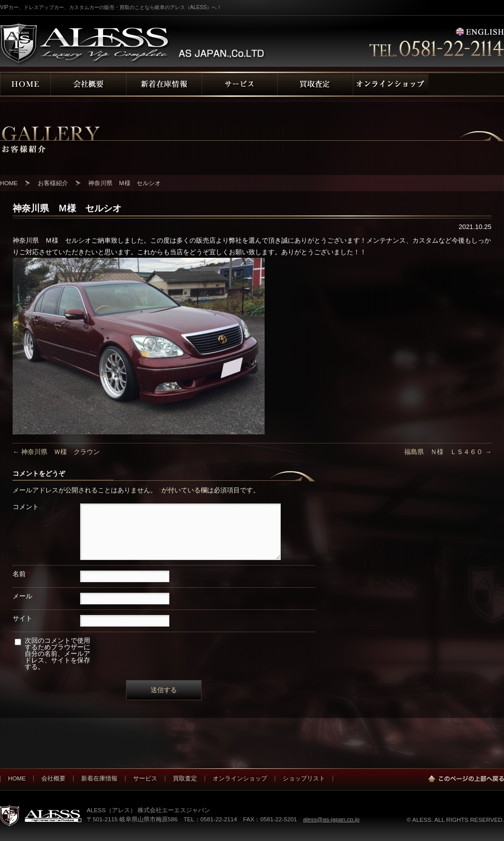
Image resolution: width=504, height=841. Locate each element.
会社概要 (53, 778)
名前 (21, 574)
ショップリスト (304, 778)
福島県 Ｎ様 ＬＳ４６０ (448, 452)
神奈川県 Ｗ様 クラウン (56, 452)
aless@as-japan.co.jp (331, 819)
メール (25, 596)
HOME (17, 778)
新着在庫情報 (99, 778)
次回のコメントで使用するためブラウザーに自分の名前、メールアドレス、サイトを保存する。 (57, 654)
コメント (26, 507)
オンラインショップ (240, 778)
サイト (22, 618)
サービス (145, 778)
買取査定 (185, 778)
